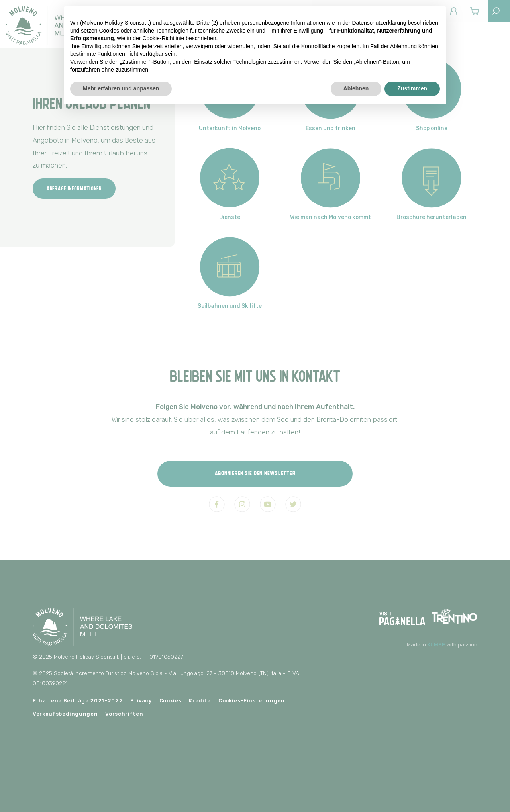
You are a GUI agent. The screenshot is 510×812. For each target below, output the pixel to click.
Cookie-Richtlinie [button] (163, 38)
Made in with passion (442, 645)
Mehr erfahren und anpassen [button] (121, 88)
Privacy (141, 701)
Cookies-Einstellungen (252, 701)
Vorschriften (124, 714)
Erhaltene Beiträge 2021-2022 (78, 701)
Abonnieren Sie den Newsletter (255, 473)
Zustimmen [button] (412, 88)
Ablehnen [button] (356, 88)
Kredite (200, 701)
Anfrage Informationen (74, 188)
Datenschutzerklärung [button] (379, 23)
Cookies (171, 701)
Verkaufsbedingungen (65, 714)
